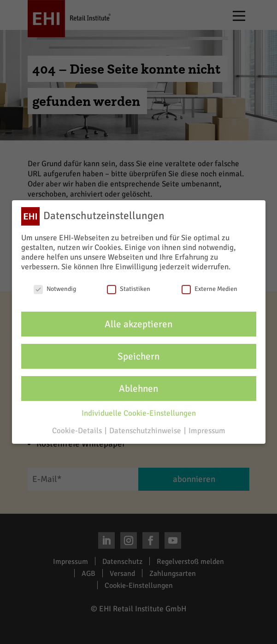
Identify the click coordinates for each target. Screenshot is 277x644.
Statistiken (129, 289)
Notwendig (55, 289)
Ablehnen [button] (138, 389)
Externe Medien (209, 289)
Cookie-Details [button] (78, 431)
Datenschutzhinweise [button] (146, 431)
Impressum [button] (207, 431)
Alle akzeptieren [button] (138, 324)
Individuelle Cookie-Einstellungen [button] (139, 413)
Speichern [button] (138, 356)
